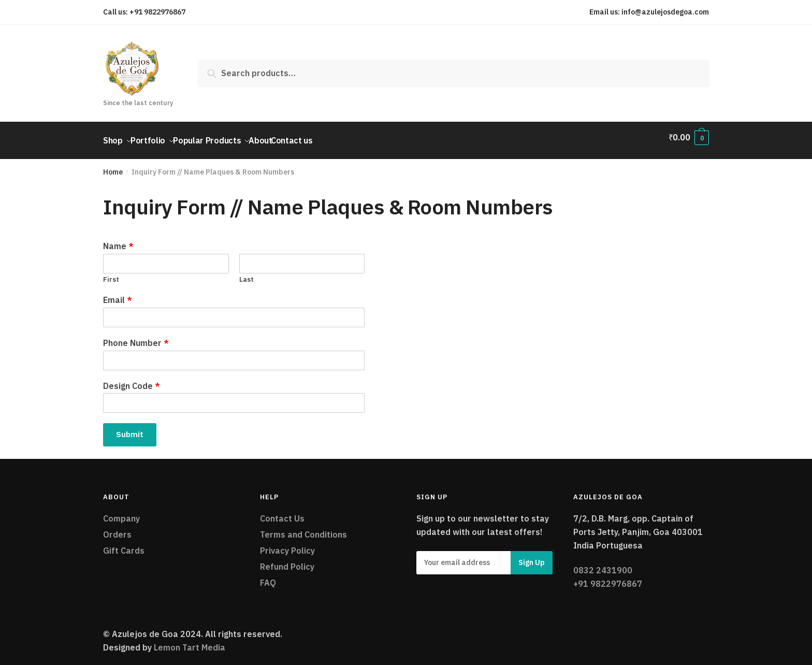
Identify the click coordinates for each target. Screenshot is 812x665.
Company (121, 512)
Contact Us (282, 512)
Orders (117, 528)
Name (118, 240)
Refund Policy (287, 560)
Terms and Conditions (303, 528)
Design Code (132, 380)
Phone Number (136, 337)
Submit (130, 428)
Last (247, 273)
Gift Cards (124, 544)
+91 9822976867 (157, 12)
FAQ (268, 576)
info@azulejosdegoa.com (665, 12)
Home (113, 166)
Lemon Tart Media (190, 641)
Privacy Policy (287, 544)
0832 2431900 (603, 564)
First (111, 273)
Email (118, 294)
